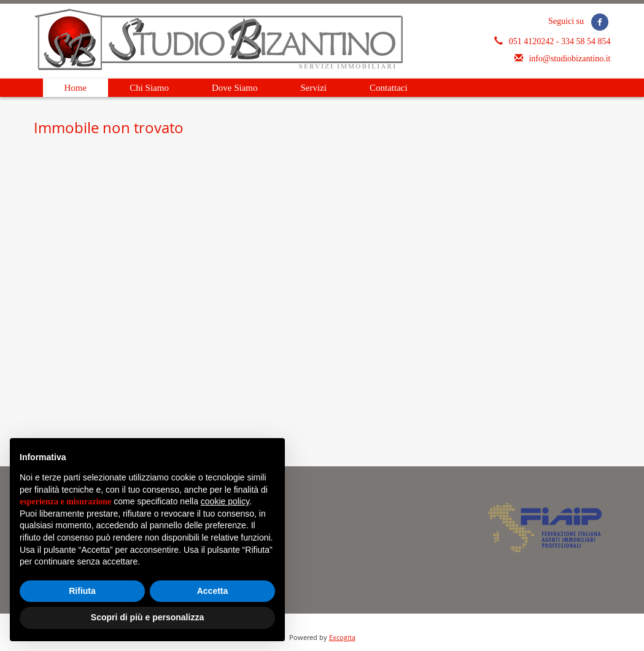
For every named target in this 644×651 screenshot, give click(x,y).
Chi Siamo (149, 88)
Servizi (314, 88)
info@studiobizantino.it (569, 59)
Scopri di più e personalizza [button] (147, 617)
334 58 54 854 (586, 41)
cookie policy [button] (225, 501)
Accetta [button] (213, 591)
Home (76, 88)
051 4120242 (533, 41)
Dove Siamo (235, 88)
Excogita (342, 637)
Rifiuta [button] (82, 591)
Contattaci (389, 88)
